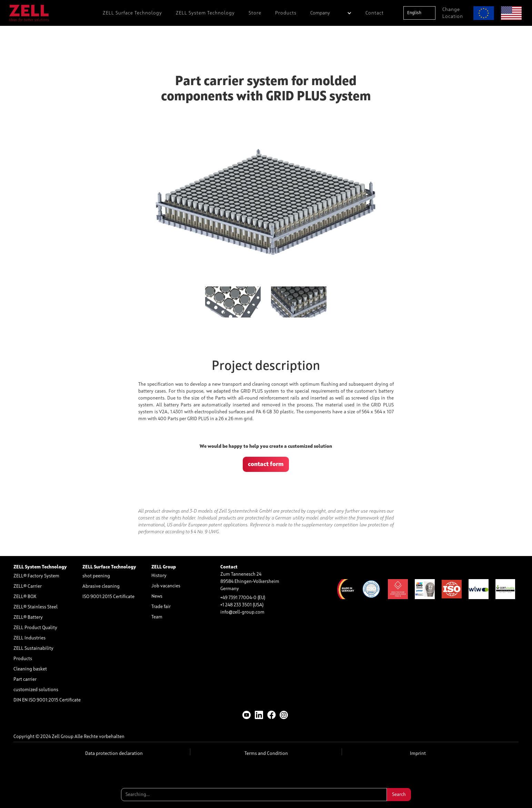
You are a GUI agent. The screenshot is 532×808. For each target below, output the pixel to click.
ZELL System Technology (205, 13)
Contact (375, 13)
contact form (266, 464)
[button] (331, 13)
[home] (29, 13)
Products (286, 13)
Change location (453, 13)
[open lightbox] (266, 201)
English (414, 13)
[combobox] (419, 13)
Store (255, 13)
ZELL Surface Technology (132, 13)
